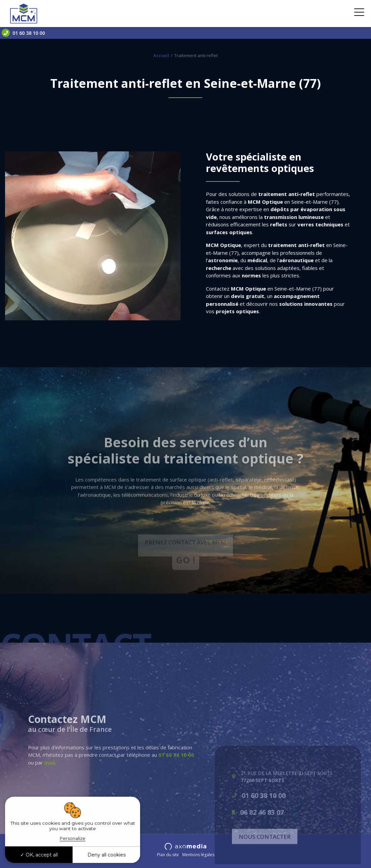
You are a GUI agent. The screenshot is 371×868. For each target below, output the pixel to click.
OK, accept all (39, 855)
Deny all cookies (107, 855)
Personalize (73, 838)
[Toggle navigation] (359, 14)
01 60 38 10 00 (23, 33)
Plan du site (168, 855)
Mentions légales (198, 855)
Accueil (161, 55)
